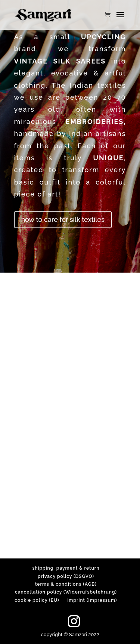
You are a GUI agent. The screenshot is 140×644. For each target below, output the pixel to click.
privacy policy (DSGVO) (66, 576)
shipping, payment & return (66, 568)
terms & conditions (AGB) (66, 584)
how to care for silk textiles (63, 219)
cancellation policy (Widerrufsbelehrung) (66, 592)
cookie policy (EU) (37, 600)
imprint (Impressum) (92, 600)
